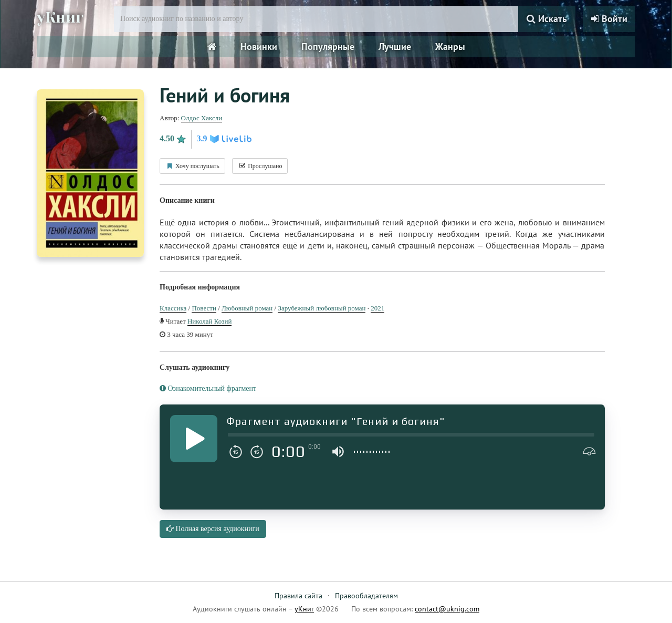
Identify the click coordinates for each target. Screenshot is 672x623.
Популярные (328, 46)
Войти (609, 19)
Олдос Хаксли (202, 118)
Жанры (450, 46)
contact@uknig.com (447, 609)
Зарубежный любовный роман (322, 308)
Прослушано (260, 166)
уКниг (61, 17)
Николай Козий (209, 321)
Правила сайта (298, 596)
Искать (547, 19)
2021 (377, 308)
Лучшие (395, 46)
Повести (204, 308)
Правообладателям (366, 596)
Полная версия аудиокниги (213, 529)
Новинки (259, 46)
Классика (173, 308)
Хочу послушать (192, 166)
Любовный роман (247, 308)
